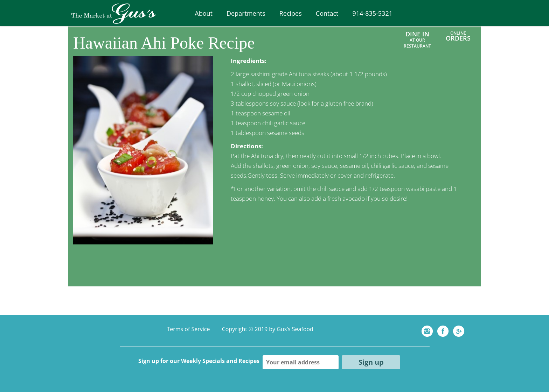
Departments (246, 13)
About (204, 13)
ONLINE (458, 33)
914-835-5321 (372, 13)
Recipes (291, 13)
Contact (327, 13)
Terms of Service (188, 329)
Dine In (417, 39)
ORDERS (458, 38)
